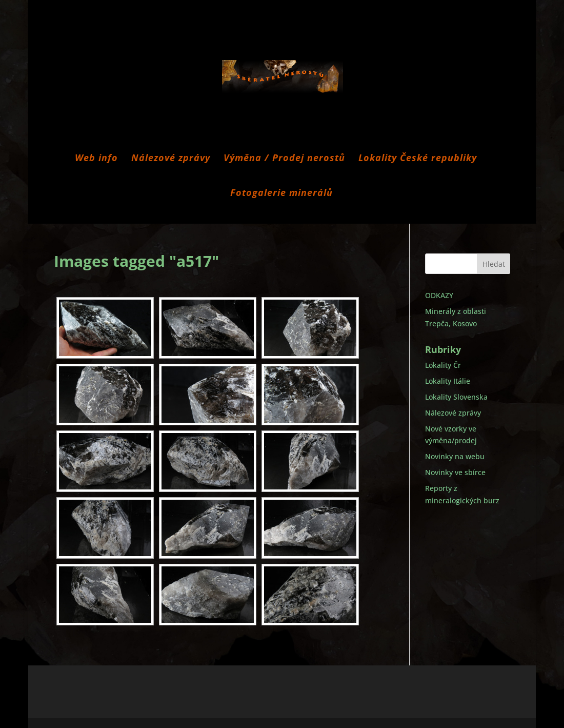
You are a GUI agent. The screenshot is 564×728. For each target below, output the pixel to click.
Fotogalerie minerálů (281, 194)
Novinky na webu (455, 456)
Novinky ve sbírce (455, 472)
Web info (96, 159)
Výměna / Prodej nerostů (284, 159)
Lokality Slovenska (456, 397)
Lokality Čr (443, 365)
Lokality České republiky (418, 159)
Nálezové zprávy (171, 159)
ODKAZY (439, 295)
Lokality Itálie (448, 381)
